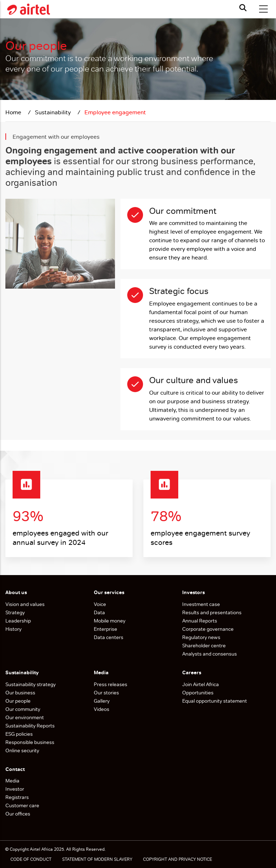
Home (14, 112)
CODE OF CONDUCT (31, 859)
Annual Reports (200, 621)
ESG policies (20, 734)
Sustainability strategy (31, 684)
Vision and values (25, 604)
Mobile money (110, 621)
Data (99, 612)
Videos (102, 709)
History (13, 629)
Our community (23, 709)
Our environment (25, 717)
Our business (21, 693)
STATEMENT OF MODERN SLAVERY (97, 859)
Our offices (18, 814)
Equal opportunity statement (215, 701)
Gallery (102, 701)
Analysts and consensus (210, 654)
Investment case (201, 604)
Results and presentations (212, 612)
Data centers (109, 637)
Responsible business (30, 742)
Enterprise (105, 629)
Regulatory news (201, 637)
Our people (18, 701)
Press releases (111, 684)
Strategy (15, 612)
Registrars (17, 797)
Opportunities (198, 693)
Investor (15, 789)
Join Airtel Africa (201, 684)
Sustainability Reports (31, 726)
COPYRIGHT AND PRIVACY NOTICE (178, 859)
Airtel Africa (41, 849)
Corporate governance (208, 629)
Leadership (18, 621)
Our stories (106, 693)
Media (12, 781)
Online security (22, 750)
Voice (100, 604)
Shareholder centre (204, 646)
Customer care (22, 805)
